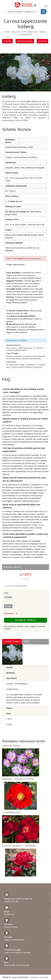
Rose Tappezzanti (30, 32)
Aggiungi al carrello (26, 620)
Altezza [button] (42, 41)
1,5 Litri (8, 597)
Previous (4, 73)
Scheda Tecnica (12, 642)
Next (47, 73)
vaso (26, 642)
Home (7, 32)
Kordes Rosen (21, 586)
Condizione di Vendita (39, 977)
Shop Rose (16, 32)
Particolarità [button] (25, 41)
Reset (8, 606)
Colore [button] (7, 41)
